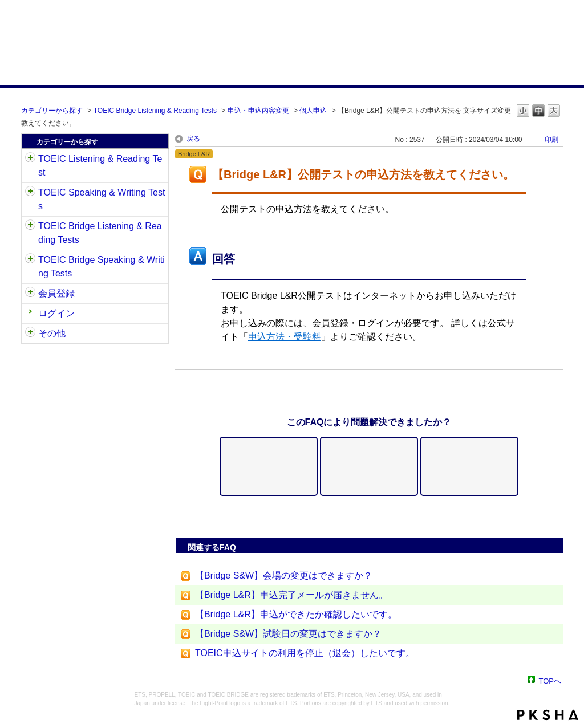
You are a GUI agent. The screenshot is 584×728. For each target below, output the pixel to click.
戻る (193, 139)
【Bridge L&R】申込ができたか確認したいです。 (296, 614)
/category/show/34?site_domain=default (30, 260)
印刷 (551, 140)
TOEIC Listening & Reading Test (100, 166)
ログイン (56, 313)
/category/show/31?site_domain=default (30, 159)
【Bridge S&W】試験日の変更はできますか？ (288, 634)
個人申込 (313, 111)
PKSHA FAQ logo (548, 715)
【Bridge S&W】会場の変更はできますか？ (284, 576)
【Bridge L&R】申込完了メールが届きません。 (291, 595)
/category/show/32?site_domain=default (30, 193)
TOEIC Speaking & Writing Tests (102, 199)
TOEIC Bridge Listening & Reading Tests (155, 111)
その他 (52, 333)
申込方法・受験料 (285, 337)
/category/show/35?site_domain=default (30, 334)
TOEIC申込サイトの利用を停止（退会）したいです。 (305, 653)
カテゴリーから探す (52, 111)
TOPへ (550, 680)
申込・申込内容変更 (258, 111)
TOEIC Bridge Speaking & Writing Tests (102, 267)
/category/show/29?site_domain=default (30, 294)
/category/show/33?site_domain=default (30, 226)
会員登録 (56, 293)
